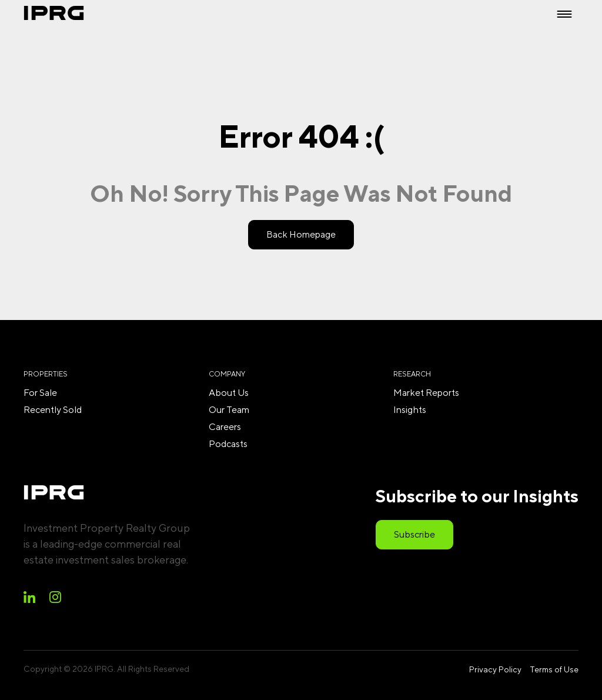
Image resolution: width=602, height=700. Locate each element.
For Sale (40, 393)
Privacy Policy (495, 669)
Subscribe (414, 534)
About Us (229, 393)
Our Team (229, 410)
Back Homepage (301, 234)
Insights (410, 410)
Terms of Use (554, 669)
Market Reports (426, 393)
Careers (225, 427)
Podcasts (228, 444)
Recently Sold (53, 410)
